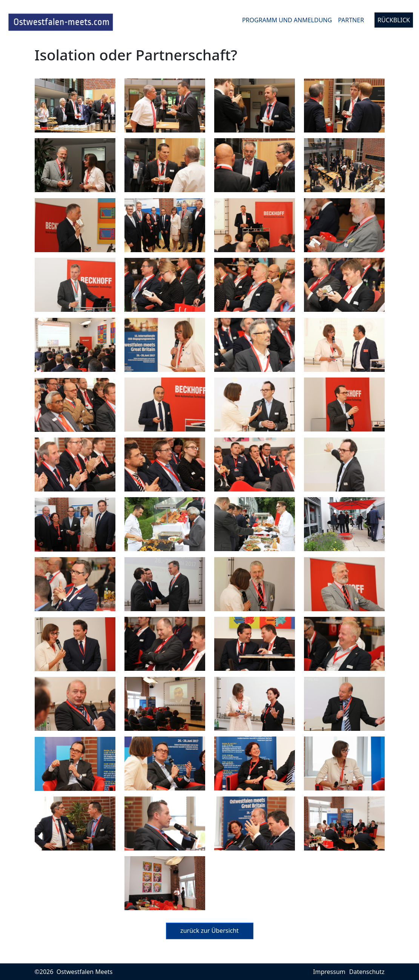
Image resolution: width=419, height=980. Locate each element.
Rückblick (394, 20)
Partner (351, 20)
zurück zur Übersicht (209, 931)
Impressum (329, 972)
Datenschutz (367, 972)
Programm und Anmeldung (287, 20)
